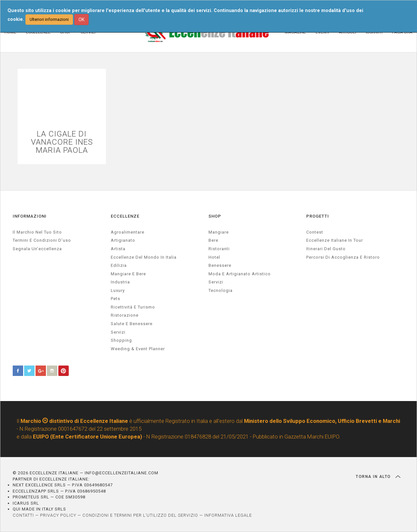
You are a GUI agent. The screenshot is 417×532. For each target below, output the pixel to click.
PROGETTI (318, 216)
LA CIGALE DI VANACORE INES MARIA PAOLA (62, 142)
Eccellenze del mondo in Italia (144, 257)
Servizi (216, 282)
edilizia (119, 265)
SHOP (215, 216)
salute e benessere (132, 324)
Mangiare (219, 232)
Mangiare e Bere (128, 274)
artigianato (123, 240)
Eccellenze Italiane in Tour (335, 240)
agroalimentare (128, 232)
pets (115, 299)
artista (118, 249)
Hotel (214, 257)
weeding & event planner (138, 349)
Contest (315, 232)
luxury (118, 290)
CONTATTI (23, 515)
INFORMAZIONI (30, 216)
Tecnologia (221, 290)
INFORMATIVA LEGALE (228, 515)
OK (81, 20)
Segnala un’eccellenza (37, 249)
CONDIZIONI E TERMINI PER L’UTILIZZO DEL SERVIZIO (140, 515)
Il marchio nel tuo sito (37, 232)
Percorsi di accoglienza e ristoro (343, 257)
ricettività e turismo (133, 307)
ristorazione (125, 315)
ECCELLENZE (125, 216)
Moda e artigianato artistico (240, 274)
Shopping (121, 340)
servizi (118, 332)
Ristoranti (219, 249)
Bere (213, 240)
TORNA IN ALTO (378, 477)
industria (120, 282)
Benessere (220, 265)
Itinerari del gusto (326, 249)
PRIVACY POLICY (58, 515)
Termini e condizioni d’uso (42, 240)
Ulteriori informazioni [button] (49, 19)
